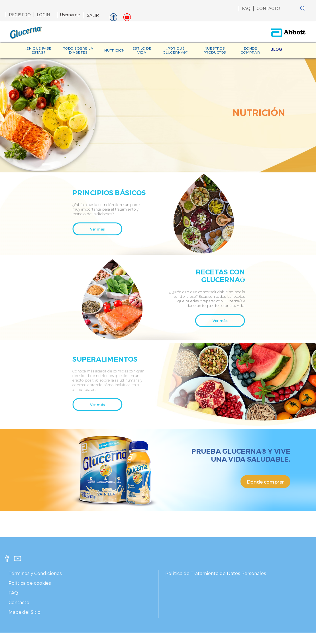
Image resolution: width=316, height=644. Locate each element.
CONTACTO (268, 8)
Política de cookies (30, 583)
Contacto (19, 602)
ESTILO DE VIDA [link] (142, 50)
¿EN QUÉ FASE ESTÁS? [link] (38, 50)
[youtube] (18, 560)
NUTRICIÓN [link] (114, 50)
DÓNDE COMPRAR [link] (250, 50)
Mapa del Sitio (25, 612)
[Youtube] (127, 19)
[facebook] (7, 560)
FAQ (246, 8)
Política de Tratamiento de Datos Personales (216, 573)
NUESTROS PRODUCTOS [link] (215, 50)
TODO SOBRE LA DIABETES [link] (78, 50)
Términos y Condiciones (35, 573)
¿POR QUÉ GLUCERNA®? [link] (175, 50)
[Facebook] (113, 19)
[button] (294, 10)
